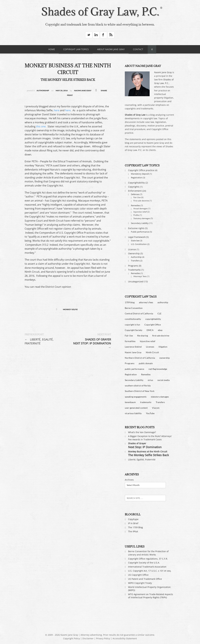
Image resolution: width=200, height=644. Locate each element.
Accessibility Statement (125, 638)
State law (135, 241)
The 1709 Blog (135, 527)
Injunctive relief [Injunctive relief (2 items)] (148, 341)
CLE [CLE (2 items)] (159, 313)
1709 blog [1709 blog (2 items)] (130, 302)
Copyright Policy (72, 638)
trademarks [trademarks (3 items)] (146, 402)
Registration (137, 178)
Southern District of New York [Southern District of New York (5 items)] (140, 391)
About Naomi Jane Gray (111, 49)
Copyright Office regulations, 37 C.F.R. (148, 559)
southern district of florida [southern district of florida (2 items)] (138, 386)
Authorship (43, 90)
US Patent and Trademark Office (145, 579)
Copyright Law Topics (76, 49)
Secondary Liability (140, 223)
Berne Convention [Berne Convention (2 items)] (134, 308)
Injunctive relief (140, 212)
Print (70, 95)
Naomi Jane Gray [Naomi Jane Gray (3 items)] (133, 352)
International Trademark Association (147, 567)
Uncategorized (136, 281)
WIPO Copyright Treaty (140, 583)
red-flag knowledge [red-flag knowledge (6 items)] (158, 369)
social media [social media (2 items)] (164, 380)
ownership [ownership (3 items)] (165, 358)
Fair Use (137, 197)
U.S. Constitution (139, 244)
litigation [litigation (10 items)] (163, 347)
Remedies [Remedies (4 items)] (146, 374)
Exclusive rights (136, 228)
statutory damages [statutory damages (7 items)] (160, 397)
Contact (138, 49)
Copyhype (133, 519)
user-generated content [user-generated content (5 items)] (136, 408)
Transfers (135, 261)
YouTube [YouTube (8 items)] (150, 413)
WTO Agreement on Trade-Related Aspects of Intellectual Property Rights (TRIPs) (151, 596)
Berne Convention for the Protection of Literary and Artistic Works (148, 553)
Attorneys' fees (140, 276)
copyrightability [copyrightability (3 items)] (153, 319)
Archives (129, 480)
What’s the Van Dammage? (142, 432)
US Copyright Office (138, 575)
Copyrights (134, 187)
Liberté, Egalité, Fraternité (39, 341)
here (57, 110)
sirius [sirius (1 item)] (150, 380)
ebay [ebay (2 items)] (160, 330)
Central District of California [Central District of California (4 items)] (139, 313)
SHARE (104, 90)
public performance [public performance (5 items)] (134, 369)
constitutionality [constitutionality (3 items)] (133, 319)
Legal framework (137, 237)
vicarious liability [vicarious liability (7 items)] (133, 413)
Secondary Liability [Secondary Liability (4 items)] (134, 380)
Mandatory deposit (140, 174)
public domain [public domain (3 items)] (146, 363)
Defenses (135, 194)
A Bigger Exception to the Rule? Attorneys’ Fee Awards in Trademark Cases (150, 438)
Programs (133, 266)
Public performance (140, 232)
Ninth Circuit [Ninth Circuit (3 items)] (152, 352)
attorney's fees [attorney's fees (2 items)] (146, 302)
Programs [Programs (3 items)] (130, 363)
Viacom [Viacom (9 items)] (156, 408)
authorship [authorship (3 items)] (163, 302)
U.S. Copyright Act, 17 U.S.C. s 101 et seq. (150, 571)
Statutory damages (142, 218)
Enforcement (135, 191)
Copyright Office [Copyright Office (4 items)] (153, 325)
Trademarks (134, 270)
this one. (41, 126)
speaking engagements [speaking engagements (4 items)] (136, 397)
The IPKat (133, 531)
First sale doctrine (141, 201)
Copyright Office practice (141, 170)
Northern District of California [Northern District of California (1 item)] (140, 358)
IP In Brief (133, 523)
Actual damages (141, 208)
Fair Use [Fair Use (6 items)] (129, 336)
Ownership (134, 253)
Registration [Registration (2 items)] (131, 374)
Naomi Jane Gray (83, 90)
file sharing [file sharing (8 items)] (143, 336)
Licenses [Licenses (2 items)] (150, 347)
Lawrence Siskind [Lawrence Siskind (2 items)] (133, 347)
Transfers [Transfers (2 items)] (160, 402)
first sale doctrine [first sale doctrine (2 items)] (161, 336)
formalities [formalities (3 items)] (130, 341)
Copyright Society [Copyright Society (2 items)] (134, 330)
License (132, 249)
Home (52, 49)
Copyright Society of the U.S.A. (144, 563)
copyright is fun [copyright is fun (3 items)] (132, 325)
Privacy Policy (103, 638)
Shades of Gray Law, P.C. (100, 11)
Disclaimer (88, 638)
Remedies (135, 205)
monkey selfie (70, 309)
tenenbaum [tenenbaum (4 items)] (130, 402)
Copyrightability (136, 183)
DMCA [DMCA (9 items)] (150, 330)
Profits (136, 215)
